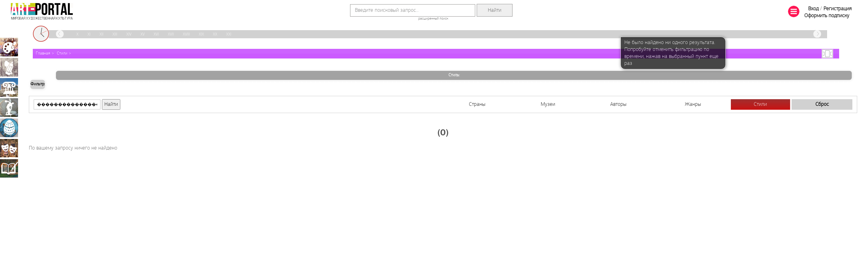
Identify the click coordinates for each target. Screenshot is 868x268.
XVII (171, 35)
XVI (156, 35)
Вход (813, 9)
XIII (115, 35)
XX (215, 35)
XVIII (186, 35)
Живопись (9, 47)
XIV (129, 35)
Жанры (693, 104)
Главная (43, 54)
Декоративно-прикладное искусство (9, 128)
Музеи (548, 104)
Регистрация (837, 9)
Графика (9, 67)
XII (102, 35)
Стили (62, 54)
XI (89, 35)
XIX (201, 35)
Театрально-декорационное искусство (9, 148)
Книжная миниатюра (9, 168)
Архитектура (9, 87)
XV (143, 35)
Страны (477, 104)
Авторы (618, 104)
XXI (229, 35)
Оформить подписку (827, 16)
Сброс (822, 104)
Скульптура (9, 108)
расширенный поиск (433, 19)
